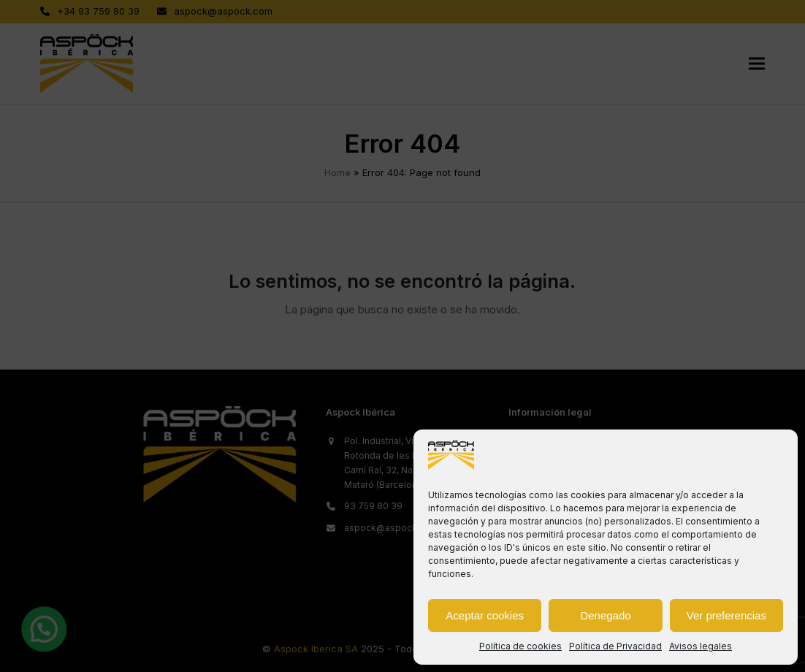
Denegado (605, 615)
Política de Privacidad (615, 646)
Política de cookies (520, 646)
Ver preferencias (726, 615)
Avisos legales (701, 646)
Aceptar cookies (485, 615)
